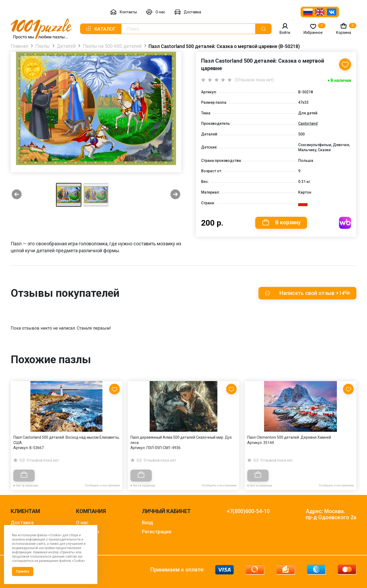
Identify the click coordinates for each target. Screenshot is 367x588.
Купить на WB (345, 223)
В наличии (341, 80)
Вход (147, 523)
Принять (23, 571)
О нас (155, 12)
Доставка (188, 12)
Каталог (101, 29)
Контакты (123, 12)
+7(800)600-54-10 (248, 511)
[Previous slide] (17, 195)
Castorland (308, 123)
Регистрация (157, 532)
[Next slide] (175, 195)
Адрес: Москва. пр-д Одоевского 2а (331, 514)
